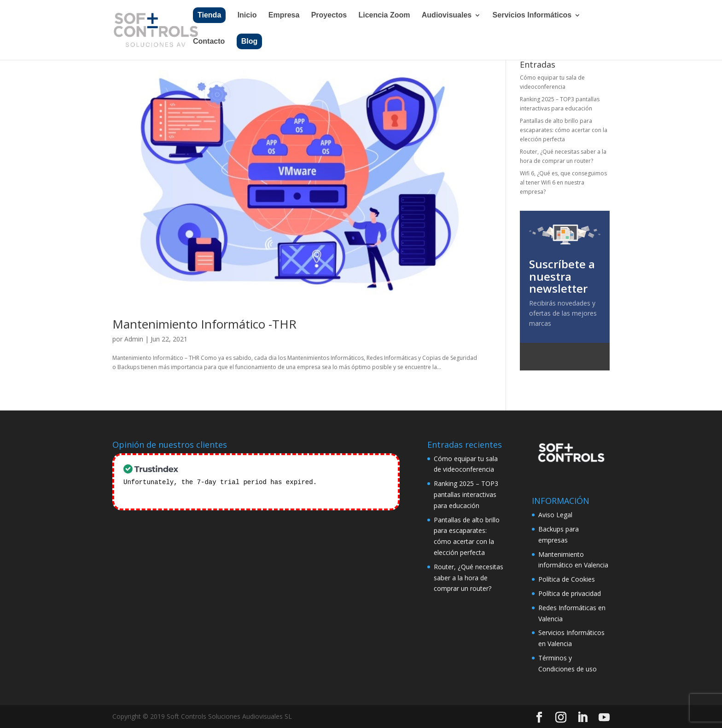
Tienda (209, 15)
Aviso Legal (555, 515)
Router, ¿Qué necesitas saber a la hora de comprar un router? (469, 578)
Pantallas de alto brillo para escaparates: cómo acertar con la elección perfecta (564, 130)
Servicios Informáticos (532, 15)
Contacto (209, 42)
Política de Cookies (567, 579)
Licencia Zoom (384, 15)
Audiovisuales (447, 15)
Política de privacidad (570, 593)
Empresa (284, 15)
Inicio (247, 15)
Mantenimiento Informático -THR (204, 324)
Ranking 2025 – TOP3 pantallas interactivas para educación (466, 494)
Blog (250, 41)
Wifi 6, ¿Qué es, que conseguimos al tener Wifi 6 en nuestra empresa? (563, 183)
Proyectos (329, 15)
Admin (134, 339)
